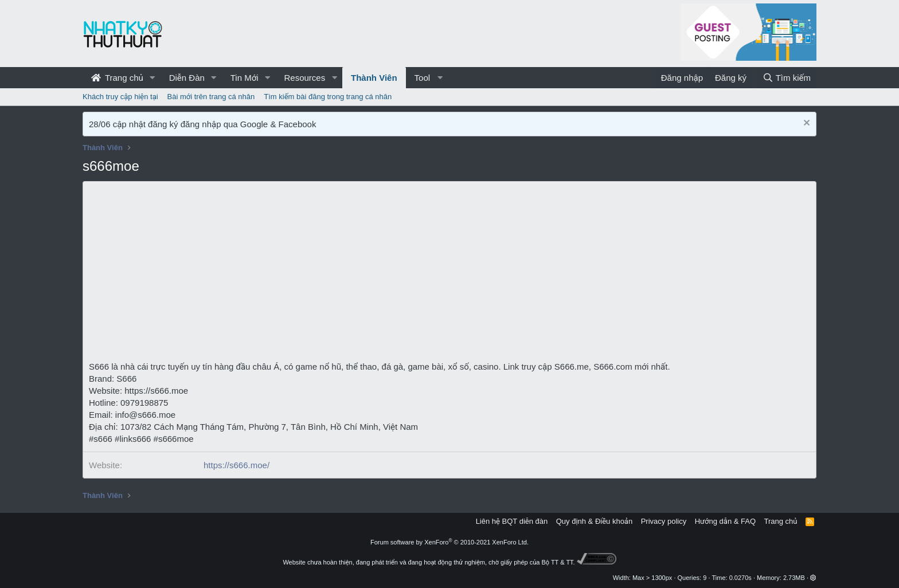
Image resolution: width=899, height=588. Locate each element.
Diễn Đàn (187, 78)
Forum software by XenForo (449, 542)
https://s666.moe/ (237, 465)
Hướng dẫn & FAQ (725, 521)
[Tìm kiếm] (787, 78)
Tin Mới (245, 78)
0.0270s (740, 578)
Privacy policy (664, 521)
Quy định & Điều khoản (594, 521)
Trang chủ (117, 78)
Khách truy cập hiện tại (120, 97)
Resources (304, 78)
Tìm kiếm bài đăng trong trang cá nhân (328, 97)
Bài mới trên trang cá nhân (211, 97)
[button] (153, 78)
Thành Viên (374, 78)
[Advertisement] (449, 275)
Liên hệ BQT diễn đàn (512, 521)
